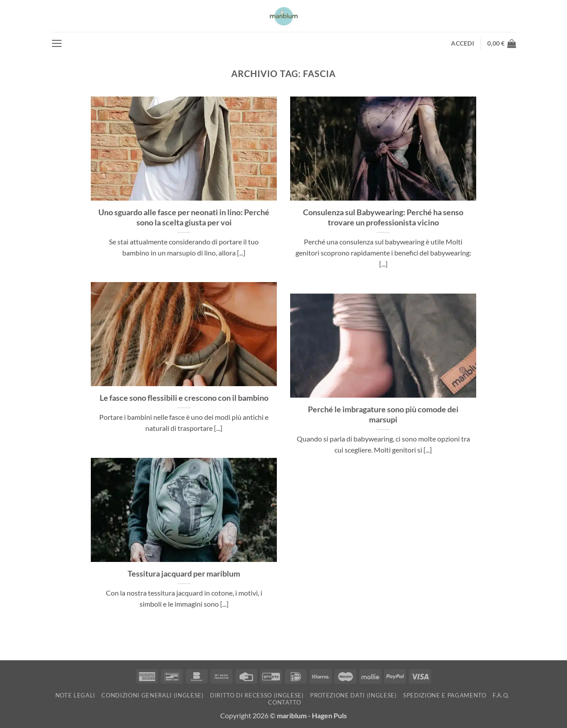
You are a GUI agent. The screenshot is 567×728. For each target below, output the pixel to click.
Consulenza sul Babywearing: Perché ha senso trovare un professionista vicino (383, 217)
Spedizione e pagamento (445, 695)
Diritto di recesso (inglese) (257, 695)
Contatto (284, 702)
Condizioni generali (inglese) (152, 695)
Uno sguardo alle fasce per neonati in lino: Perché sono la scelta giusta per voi (184, 217)
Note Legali (75, 695)
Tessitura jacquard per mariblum (184, 573)
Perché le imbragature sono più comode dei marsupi (383, 414)
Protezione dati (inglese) (353, 695)
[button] (57, 43)
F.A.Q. (501, 695)
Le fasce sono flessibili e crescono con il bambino (184, 398)
